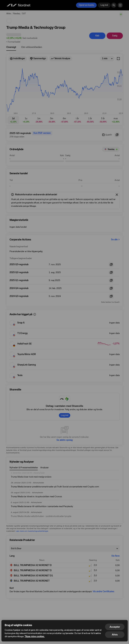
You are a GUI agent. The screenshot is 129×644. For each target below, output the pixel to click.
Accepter (115, 627)
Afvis (115, 635)
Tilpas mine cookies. (35, 636)
